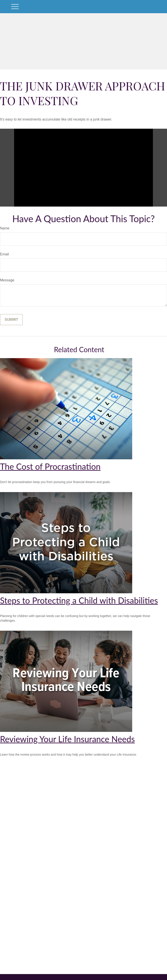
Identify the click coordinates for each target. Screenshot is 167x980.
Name (5, 228)
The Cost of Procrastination (50, 466)
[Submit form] (11, 320)
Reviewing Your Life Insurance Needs (67, 739)
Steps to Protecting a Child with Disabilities (79, 600)
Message (7, 280)
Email (4, 254)
